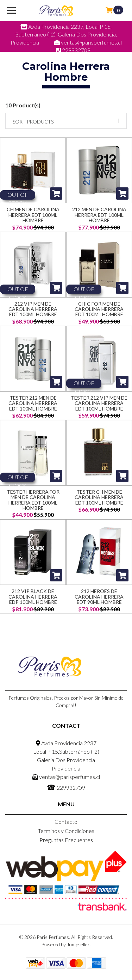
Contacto (66, 822)
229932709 (66, 787)
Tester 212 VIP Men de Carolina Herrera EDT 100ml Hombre (99, 403)
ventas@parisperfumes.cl (66, 777)
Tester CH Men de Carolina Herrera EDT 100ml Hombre (99, 497)
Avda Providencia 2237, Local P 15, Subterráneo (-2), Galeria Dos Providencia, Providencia (64, 34)
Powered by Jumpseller (65, 944)
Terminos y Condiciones (66, 831)
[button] (66, 121)
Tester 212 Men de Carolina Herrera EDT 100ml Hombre (33, 403)
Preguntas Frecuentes (66, 840)
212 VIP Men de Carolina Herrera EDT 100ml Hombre (33, 309)
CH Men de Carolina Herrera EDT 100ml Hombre (33, 215)
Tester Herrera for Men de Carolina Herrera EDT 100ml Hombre (33, 500)
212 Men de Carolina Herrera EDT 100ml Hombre (99, 215)
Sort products (33, 122)
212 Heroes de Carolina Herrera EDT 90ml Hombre (99, 596)
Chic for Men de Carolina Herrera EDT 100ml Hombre (99, 309)
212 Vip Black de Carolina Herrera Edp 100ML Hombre (33, 596)
